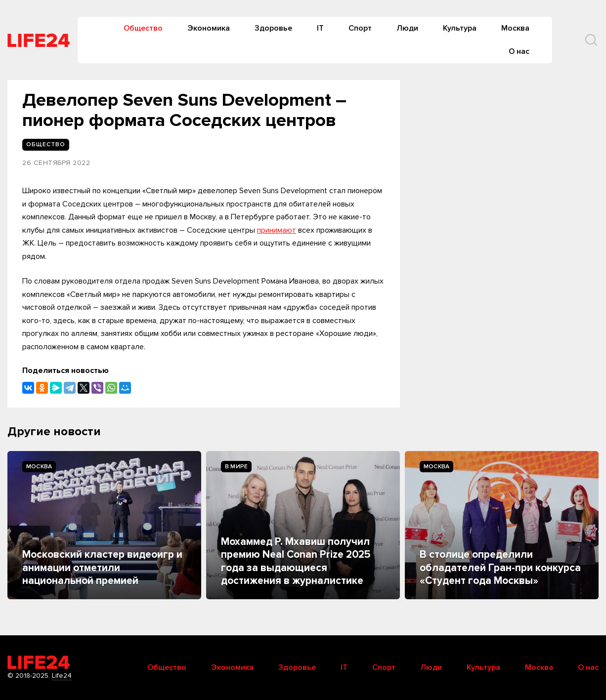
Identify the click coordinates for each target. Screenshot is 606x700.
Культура (460, 28)
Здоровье (273, 28)
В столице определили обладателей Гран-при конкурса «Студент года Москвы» (500, 568)
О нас (519, 51)
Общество (143, 28)
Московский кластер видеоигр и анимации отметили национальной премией (102, 568)
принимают (277, 230)
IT (320, 28)
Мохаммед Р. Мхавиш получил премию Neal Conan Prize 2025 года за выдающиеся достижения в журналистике (296, 561)
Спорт (360, 28)
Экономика (209, 28)
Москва (515, 28)
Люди (407, 28)
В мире (236, 467)
